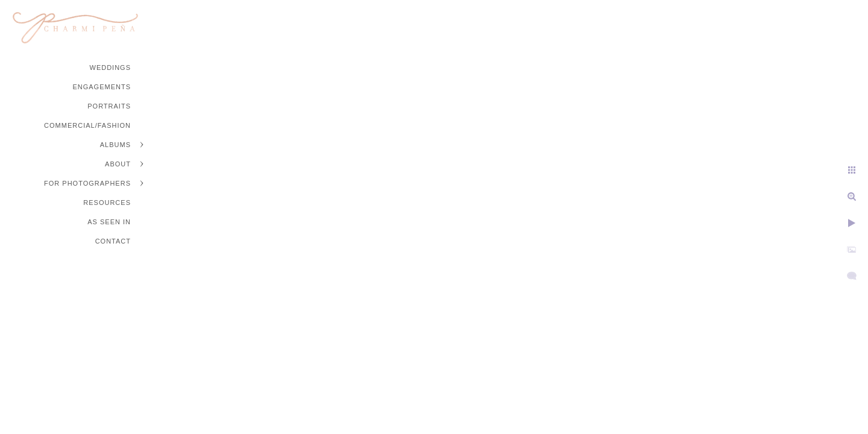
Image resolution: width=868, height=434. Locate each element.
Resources (107, 203)
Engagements (102, 87)
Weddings (111, 68)
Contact (113, 241)
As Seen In (109, 222)
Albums (115, 145)
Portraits (109, 106)
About (118, 164)
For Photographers (87, 183)
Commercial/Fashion (87, 125)
